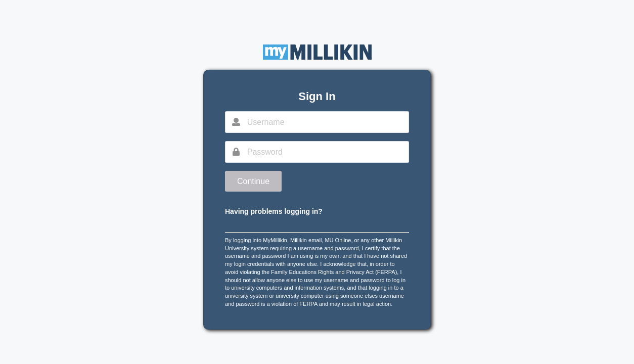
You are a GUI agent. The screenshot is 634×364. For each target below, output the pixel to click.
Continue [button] (253, 181)
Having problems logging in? (274, 211)
